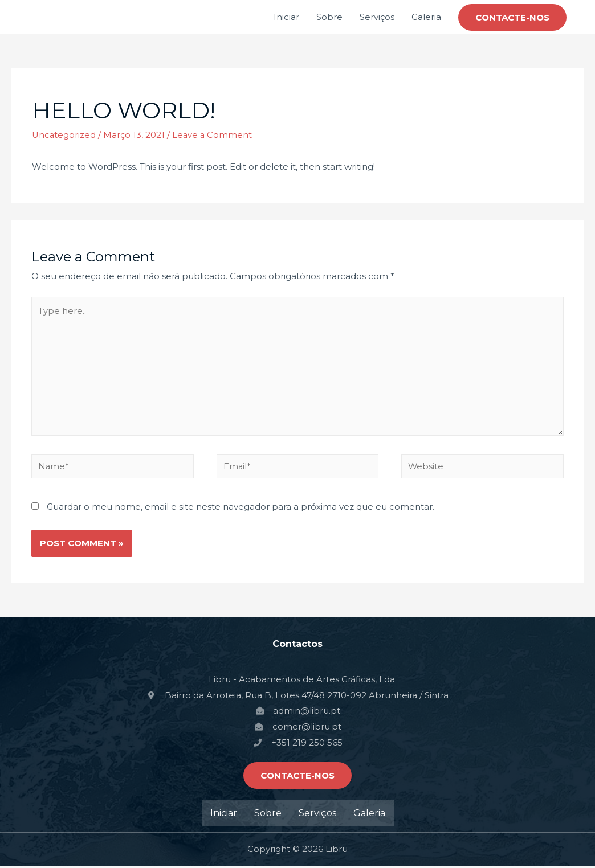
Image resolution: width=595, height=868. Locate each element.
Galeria (426, 17)
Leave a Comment (214, 135)
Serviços (377, 17)
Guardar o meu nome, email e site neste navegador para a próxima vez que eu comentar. (241, 509)
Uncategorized (64, 135)
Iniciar (286, 17)
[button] (297, 778)
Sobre (329, 17)
